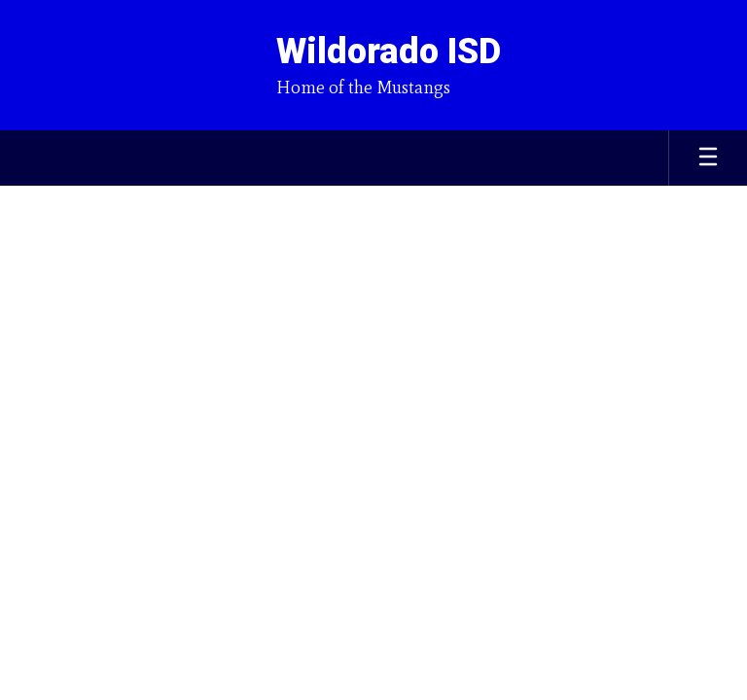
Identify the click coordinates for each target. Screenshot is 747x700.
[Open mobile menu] (708, 158)
